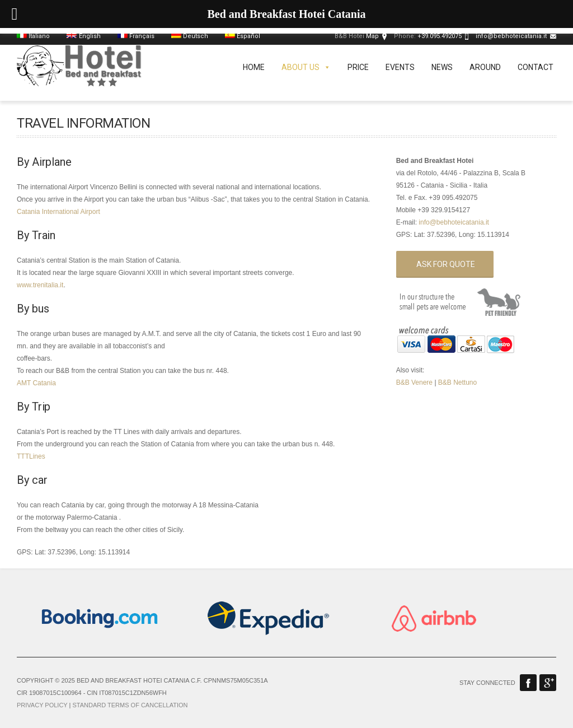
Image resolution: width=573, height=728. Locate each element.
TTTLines (31, 456)
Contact (536, 67)
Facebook (528, 683)
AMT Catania (36, 383)
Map (372, 36)
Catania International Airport (58, 212)
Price (358, 67)
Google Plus (548, 683)
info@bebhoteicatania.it (511, 36)
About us (306, 67)
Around (485, 67)
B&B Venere (414, 382)
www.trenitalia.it (40, 285)
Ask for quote (446, 264)
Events (400, 67)
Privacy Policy (42, 705)
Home (254, 67)
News (442, 67)
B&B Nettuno (457, 382)
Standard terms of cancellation (130, 705)
